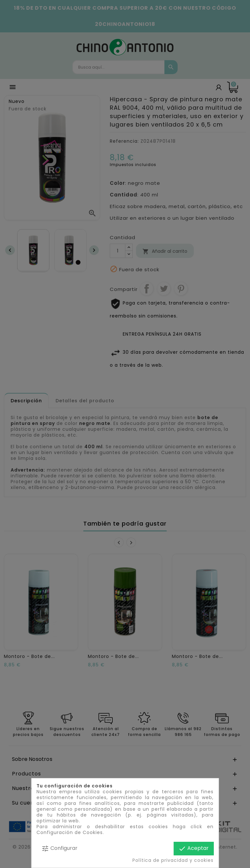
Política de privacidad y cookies (173, 860)
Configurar (59, 848)
